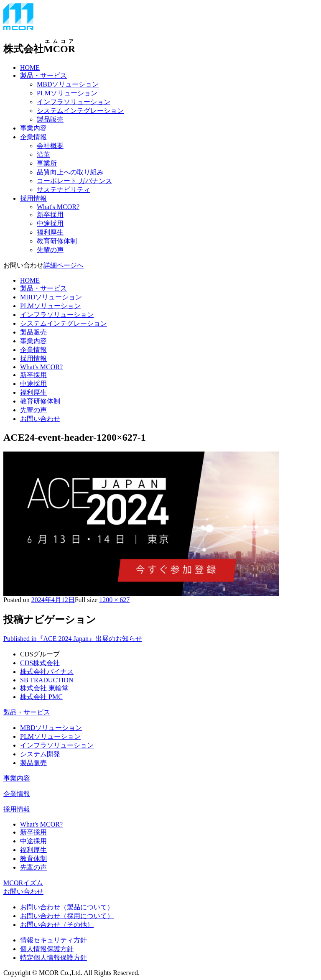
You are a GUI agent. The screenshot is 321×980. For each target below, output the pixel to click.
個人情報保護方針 (47, 949)
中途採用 (50, 223)
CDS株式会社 (40, 663)
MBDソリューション (68, 84)
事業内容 (33, 128)
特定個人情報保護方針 (53, 958)
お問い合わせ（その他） (57, 925)
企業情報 (33, 137)
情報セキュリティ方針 (53, 940)
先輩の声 (50, 250)
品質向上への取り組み (70, 172)
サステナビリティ (64, 190)
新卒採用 (50, 215)
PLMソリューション (67, 93)
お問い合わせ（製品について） (67, 907)
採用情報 (33, 198)
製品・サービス (43, 75)
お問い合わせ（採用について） (67, 916)
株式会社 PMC (41, 697)
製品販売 (50, 119)
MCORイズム (23, 883)
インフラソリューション (74, 102)
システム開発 (40, 754)
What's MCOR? (58, 207)
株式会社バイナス (47, 672)
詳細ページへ (64, 265)
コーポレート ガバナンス (74, 181)
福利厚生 (50, 232)
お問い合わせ (40, 419)
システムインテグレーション (80, 111)
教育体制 (33, 859)
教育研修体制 (57, 241)
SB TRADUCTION (47, 680)
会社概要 (50, 146)
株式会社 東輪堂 (44, 688)
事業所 (47, 163)
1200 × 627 (114, 600)
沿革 (43, 154)
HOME (30, 68)
